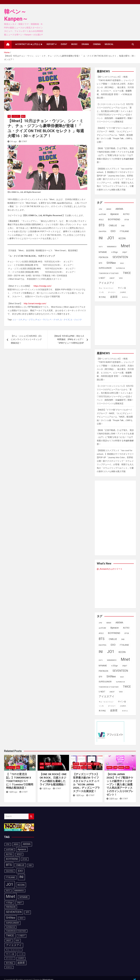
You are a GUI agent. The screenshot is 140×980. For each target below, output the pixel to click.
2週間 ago (112, 799)
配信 (23, 116)
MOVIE (90, 764)
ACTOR (76, 764)
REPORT (51, 44)
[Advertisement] (118, 325)
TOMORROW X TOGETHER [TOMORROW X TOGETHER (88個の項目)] (109, 273)
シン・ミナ (17, 320)
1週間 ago (12, 792)
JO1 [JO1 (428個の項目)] (111, 238)
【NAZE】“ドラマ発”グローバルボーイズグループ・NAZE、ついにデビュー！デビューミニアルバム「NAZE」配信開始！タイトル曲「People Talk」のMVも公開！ (115, 135)
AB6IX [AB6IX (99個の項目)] (109, 209)
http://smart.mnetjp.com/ (35, 304)
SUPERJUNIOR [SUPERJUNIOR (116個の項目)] (105, 268)
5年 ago (12, 141)
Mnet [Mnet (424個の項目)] (125, 246)
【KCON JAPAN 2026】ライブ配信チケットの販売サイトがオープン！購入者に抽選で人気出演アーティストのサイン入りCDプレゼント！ (120, 784)
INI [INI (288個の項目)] (101, 238)
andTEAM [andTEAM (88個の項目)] (102, 214)
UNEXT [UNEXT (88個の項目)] (112, 278)
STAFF (23, 141)
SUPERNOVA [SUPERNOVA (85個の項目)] (120, 268)
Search (31, 816)
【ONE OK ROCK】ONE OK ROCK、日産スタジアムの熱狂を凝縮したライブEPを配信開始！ (53, 779)
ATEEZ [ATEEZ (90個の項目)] (101, 220)
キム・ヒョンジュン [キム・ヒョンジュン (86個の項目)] (106, 288)
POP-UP (77, 767)
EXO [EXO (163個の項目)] (113, 231)
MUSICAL (109, 44)
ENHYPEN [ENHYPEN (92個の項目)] (102, 231)
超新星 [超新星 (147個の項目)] (114, 297)
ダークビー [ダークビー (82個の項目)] (112, 292)
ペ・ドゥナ (54, 320)
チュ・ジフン (29, 320)
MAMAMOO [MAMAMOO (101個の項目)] (112, 247)
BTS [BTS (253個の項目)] (102, 225)
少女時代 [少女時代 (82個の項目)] (123, 292)
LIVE (42, 764)
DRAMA (85, 44)
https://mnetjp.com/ (42, 286)
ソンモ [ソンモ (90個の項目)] (101, 292)
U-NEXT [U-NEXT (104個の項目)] (102, 278)
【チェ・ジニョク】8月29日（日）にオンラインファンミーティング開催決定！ (27, 339)
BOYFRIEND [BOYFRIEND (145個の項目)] (114, 219)
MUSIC (74, 44)
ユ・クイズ (65, 320)
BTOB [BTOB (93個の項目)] (127, 220)
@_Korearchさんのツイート (110, 569)
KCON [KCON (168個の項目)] (122, 238)
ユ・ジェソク (76, 320)
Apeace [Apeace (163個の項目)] (115, 214)
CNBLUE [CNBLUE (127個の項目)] (113, 226)
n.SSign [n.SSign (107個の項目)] (115, 252)
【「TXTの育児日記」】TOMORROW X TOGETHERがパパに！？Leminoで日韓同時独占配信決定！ (20, 781)
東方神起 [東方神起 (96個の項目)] (102, 297)
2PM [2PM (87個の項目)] (100, 209)
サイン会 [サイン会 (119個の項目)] (122, 288)
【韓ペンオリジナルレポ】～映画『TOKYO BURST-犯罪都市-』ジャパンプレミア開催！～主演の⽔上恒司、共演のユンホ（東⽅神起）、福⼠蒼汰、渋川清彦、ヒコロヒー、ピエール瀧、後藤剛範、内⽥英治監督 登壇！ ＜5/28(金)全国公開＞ (115, 87)
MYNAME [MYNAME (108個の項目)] (103, 252)
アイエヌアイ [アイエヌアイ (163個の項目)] (107, 283)
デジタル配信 (57, 764)
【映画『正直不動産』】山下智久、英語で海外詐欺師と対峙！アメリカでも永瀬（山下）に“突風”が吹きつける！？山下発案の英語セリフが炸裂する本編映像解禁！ (115, 155)
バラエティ (16, 116)
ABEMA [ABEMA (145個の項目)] (119, 209)
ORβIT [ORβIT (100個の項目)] (125, 252)
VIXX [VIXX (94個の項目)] (121, 278)
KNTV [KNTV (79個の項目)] (101, 247)
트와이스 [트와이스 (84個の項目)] (125, 297)
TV (9, 116)
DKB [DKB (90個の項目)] (123, 226)
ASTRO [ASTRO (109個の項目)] (126, 214)
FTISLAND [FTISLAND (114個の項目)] (124, 231)
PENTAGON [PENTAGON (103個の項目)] (103, 257)
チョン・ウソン (42, 320)
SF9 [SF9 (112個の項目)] (100, 263)
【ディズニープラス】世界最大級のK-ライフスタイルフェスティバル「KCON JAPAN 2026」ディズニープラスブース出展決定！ (86, 783)
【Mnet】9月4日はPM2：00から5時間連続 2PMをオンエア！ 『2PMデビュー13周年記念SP (70, 339)
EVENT (64, 44)
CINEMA (97, 44)
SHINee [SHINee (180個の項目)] (111, 263)
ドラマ (84, 767)
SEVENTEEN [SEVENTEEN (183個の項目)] (120, 257)
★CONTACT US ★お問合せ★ (29, 44)
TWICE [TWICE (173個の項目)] (127, 273)
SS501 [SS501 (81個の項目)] (122, 263)
